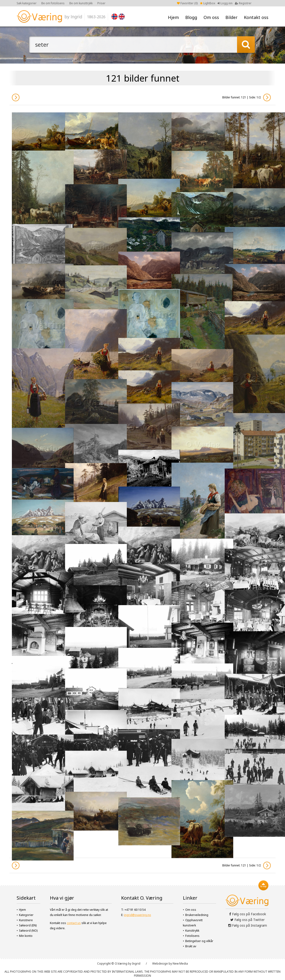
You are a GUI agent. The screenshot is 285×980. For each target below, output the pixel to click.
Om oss (211, 17)
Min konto (26, 936)
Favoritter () (187, 3)
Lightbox (208, 3)
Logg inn (225, 3)
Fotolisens (192, 936)
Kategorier (26, 915)
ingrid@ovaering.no (138, 915)
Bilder (231, 17)
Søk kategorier (27, 3)
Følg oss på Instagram (248, 925)
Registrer (243, 3)
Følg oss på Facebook (248, 914)
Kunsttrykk (192, 931)
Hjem (173, 17)
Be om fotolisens (53, 3)
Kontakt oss (256, 17)
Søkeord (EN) (28, 925)
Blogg (191, 17)
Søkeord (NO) (28, 931)
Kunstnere (26, 920)
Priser (101, 3)
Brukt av (191, 946)
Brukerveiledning (197, 915)
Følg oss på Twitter (247, 920)
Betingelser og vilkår (199, 941)
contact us (74, 923)
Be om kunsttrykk (81, 3)
